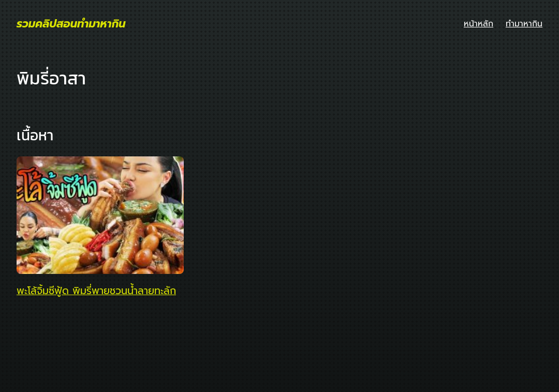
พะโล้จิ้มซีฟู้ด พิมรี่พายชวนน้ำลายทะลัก (96, 291)
